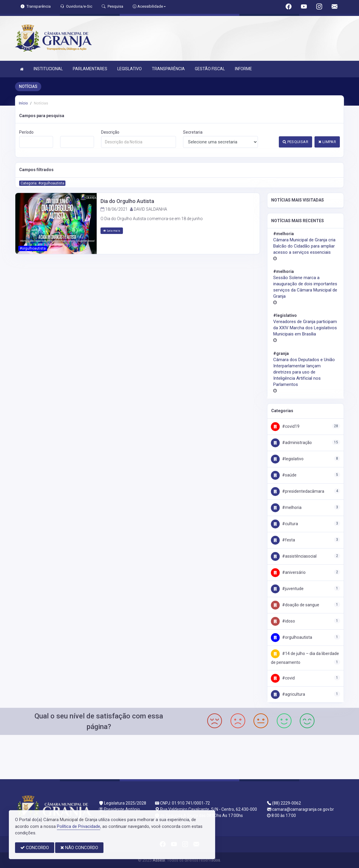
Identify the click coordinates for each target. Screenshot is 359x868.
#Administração (291, 443)
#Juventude (287, 589)
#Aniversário (288, 572)
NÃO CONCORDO (79, 848)
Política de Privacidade (79, 826)
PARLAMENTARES (90, 69)
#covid (283, 678)
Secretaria (193, 132)
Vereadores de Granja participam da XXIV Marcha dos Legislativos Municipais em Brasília (305, 328)
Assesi (159, 860)
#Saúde (284, 475)
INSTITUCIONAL (48, 69)
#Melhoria (286, 507)
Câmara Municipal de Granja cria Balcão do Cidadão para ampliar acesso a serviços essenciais (304, 246)
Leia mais (112, 231)
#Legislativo (287, 459)
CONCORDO (35, 848)
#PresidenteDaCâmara (298, 491)
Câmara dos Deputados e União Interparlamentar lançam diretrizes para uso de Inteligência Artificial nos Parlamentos (304, 372)
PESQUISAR (295, 142)
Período (26, 132)
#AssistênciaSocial (294, 556)
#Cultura (284, 524)
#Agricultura (288, 694)
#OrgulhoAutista (292, 637)
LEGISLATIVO (130, 69)
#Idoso (283, 621)
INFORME (243, 69)
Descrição (110, 132)
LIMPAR (327, 142)
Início (23, 103)
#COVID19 (285, 426)
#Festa (283, 540)
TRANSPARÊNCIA (168, 69)
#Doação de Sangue (295, 605)
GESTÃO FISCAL (210, 69)
